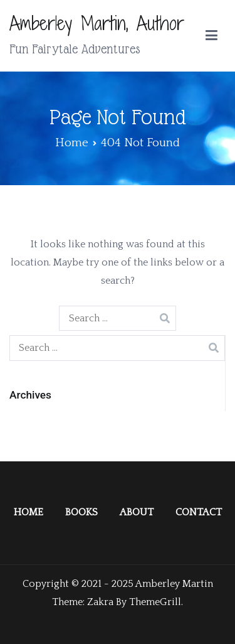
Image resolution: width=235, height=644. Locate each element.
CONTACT (199, 512)
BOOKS (81, 512)
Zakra (100, 602)
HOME (29, 512)
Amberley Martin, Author (97, 23)
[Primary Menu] (211, 36)
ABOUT (137, 512)
